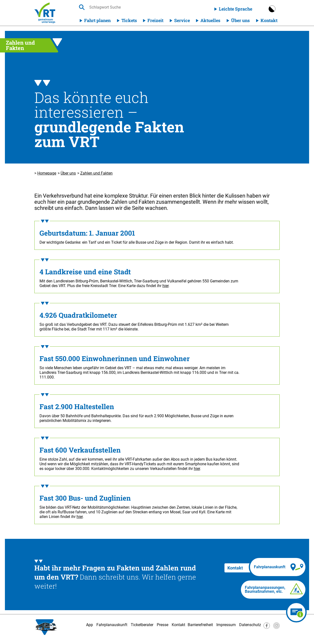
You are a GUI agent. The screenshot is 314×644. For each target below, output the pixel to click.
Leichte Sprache (235, 9)
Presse (163, 625)
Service (182, 20)
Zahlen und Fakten (96, 173)
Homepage (47, 173)
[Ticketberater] (296, 612)
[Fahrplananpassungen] (273, 590)
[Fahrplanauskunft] (278, 567)
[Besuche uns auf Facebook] (267, 627)
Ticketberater (142, 625)
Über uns (240, 20)
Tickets (129, 20)
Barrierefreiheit (200, 625)
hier (165, 286)
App (90, 625)
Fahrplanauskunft (112, 625)
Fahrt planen (97, 20)
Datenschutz (250, 625)
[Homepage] (45, 13)
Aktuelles (210, 20)
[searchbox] (136, 7)
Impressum (226, 625)
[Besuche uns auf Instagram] (276, 627)
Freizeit (155, 20)
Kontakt (269, 20)
